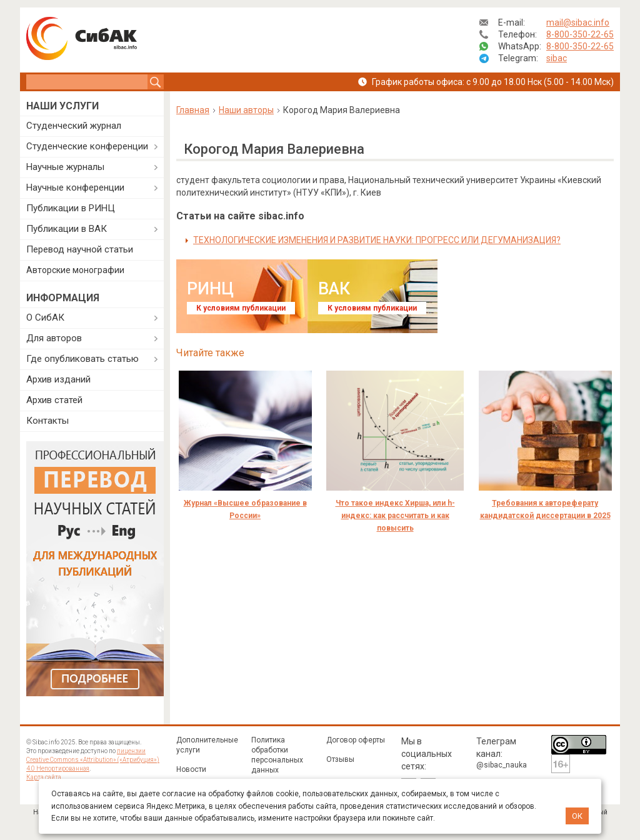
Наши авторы (246, 110)
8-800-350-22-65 (580, 34)
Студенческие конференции (87, 146)
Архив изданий (58, 379)
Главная (193, 110)
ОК (577, 816)
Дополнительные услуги (207, 745)
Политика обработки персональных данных (277, 755)
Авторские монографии (75, 270)
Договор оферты (356, 740)
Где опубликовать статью (82, 359)
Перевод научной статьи (80, 249)
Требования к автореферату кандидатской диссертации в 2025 (545, 509)
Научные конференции (75, 187)
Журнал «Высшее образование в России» (245, 509)
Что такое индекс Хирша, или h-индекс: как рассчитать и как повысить (395, 516)
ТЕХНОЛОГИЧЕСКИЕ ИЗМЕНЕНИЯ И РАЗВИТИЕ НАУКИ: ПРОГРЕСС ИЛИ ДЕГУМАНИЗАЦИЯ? (377, 240)
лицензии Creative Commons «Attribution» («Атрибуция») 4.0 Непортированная (93, 760)
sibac (557, 58)
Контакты (47, 421)
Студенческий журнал (74, 126)
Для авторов (54, 338)
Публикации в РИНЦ (71, 208)
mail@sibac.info (578, 22)
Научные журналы (65, 167)
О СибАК (45, 317)
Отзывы (340, 759)
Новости (191, 769)
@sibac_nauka (502, 765)
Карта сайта (44, 777)
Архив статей (54, 400)
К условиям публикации (241, 308)
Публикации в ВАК (67, 229)
